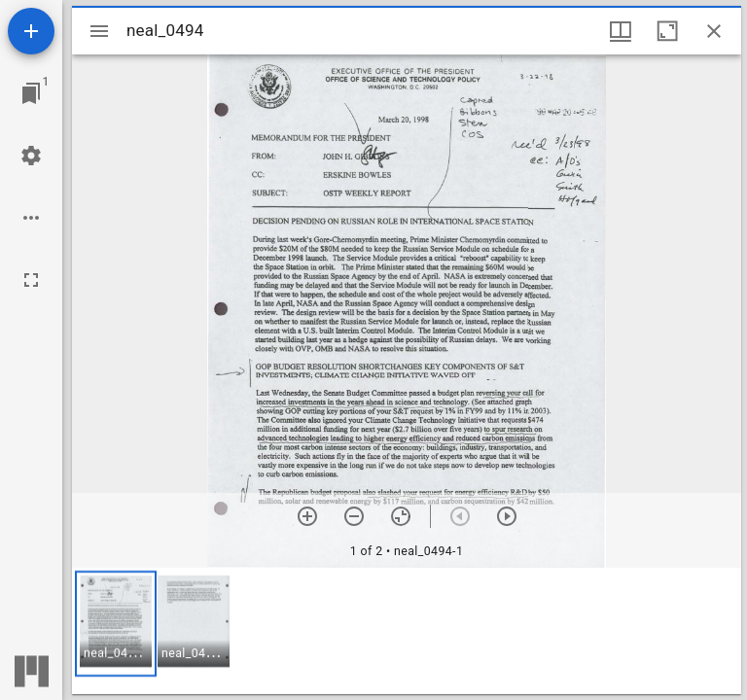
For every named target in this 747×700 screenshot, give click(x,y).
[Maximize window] (667, 31)
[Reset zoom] (401, 516)
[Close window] (714, 31)
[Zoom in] (307, 516)
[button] (116, 624)
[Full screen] (31, 280)
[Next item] (507, 516)
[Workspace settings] (31, 156)
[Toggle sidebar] (99, 31)
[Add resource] (31, 31)
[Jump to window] (31, 93)
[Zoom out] (354, 516)
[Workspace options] (31, 218)
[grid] (407, 631)
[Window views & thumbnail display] (621, 31)
